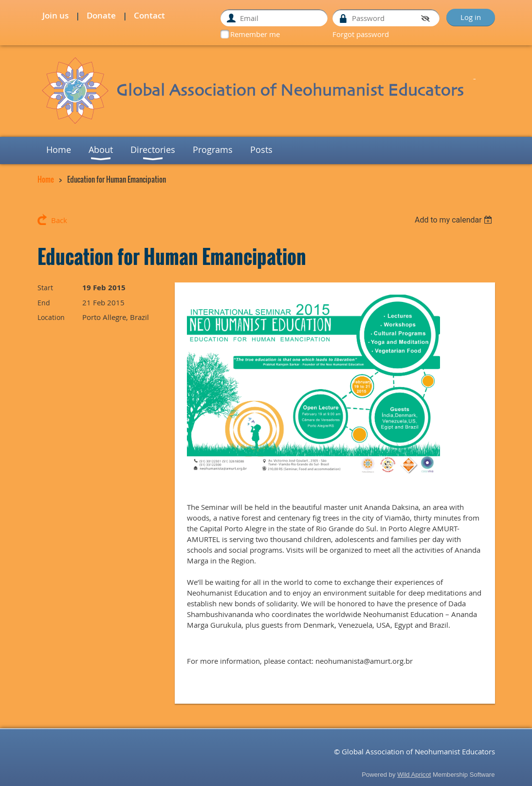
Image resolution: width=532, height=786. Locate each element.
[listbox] (455, 220)
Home (46, 179)
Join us (55, 15)
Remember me (255, 34)
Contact (149, 15)
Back (59, 220)
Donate (101, 15)
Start (45, 288)
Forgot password (361, 34)
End (44, 303)
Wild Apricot (414, 775)
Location (51, 317)
